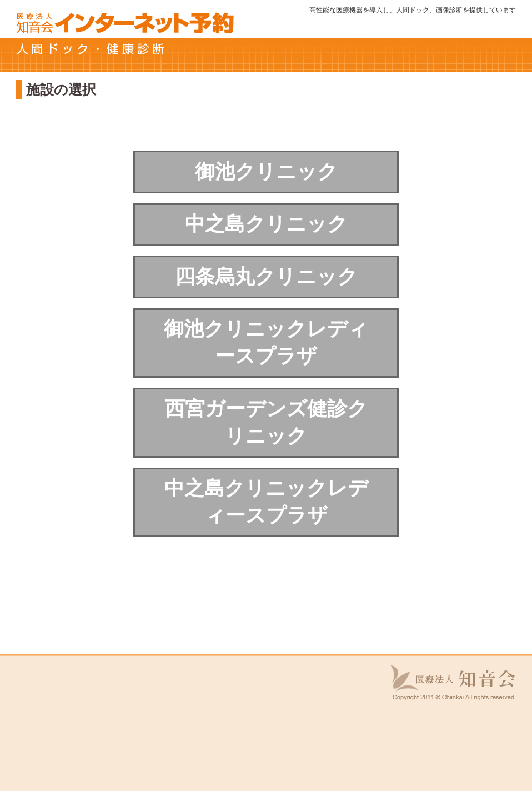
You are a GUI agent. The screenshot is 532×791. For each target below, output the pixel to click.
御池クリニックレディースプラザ (266, 342)
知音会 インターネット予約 (125, 22)
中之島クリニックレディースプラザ (266, 502)
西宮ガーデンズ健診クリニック (266, 422)
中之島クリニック (266, 224)
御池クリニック (266, 171)
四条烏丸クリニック (266, 276)
